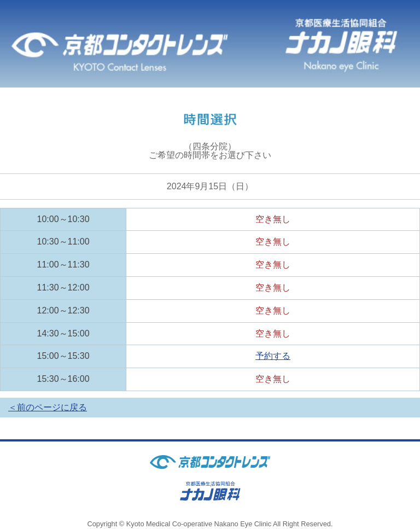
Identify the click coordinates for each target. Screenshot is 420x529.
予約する (273, 356)
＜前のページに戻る (48, 408)
